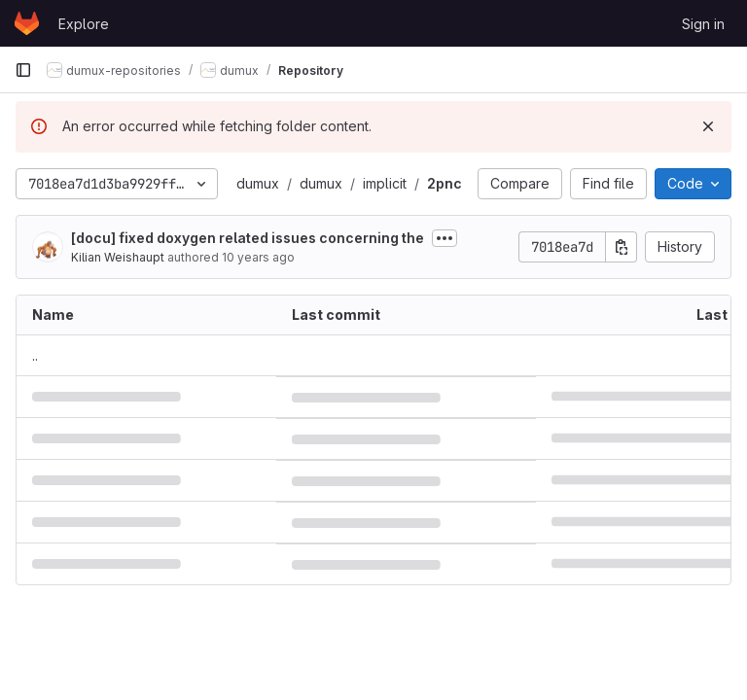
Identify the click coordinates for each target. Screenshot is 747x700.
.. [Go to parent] (35, 355)
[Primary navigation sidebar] (23, 70)
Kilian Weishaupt (118, 257)
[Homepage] (27, 23)
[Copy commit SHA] (622, 247)
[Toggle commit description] (445, 238)
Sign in (703, 24)
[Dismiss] (708, 126)
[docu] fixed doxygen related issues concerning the (248, 238)
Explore (84, 24)
